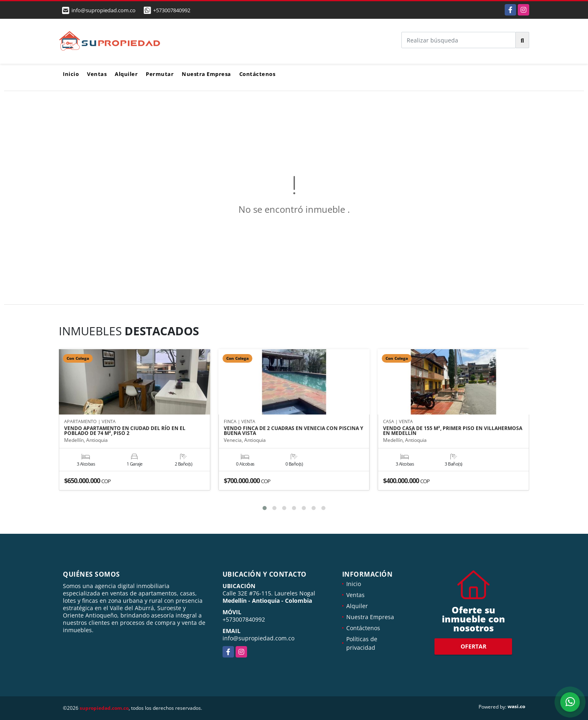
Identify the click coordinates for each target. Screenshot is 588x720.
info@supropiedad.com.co (258, 638)
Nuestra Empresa (206, 74)
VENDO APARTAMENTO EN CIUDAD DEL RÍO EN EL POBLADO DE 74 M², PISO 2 (125, 431)
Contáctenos (257, 74)
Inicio (71, 74)
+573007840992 (172, 10)
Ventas (97, 74)
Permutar (160, 74)
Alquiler (126, 74)
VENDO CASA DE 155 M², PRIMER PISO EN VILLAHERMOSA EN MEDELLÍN (453, 431)
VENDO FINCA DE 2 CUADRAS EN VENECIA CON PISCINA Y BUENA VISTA (293, 431)
